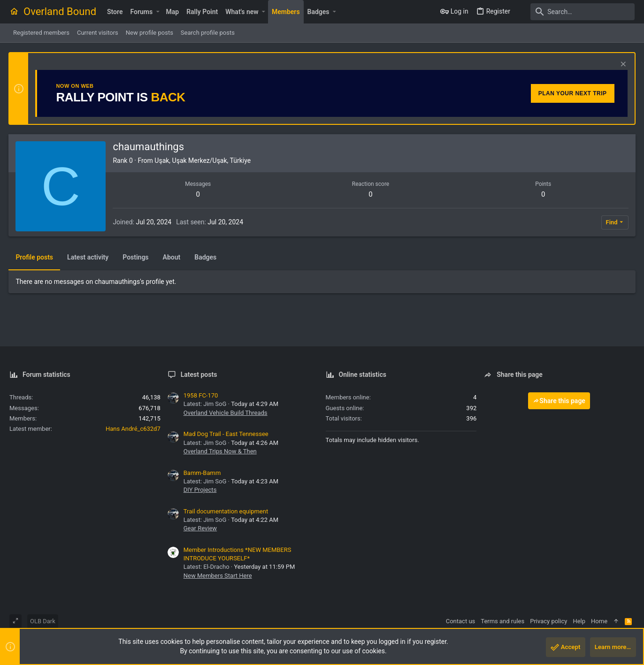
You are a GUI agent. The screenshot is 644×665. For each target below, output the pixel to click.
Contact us (461, 621)
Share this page (559, 401)
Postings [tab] (136, 257)
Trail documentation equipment (226, 511)
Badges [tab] (206, 257)
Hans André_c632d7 (133, 429)
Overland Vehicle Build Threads (226, 413)
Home (599, 621)
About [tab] (172, 257)
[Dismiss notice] (621, 65)
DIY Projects (200, 490)
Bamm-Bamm (202, 473)
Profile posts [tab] (35, 257)
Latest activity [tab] (89, 257)
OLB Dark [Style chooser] (43, 621)
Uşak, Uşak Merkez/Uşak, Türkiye (203, 161)
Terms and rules (502, 621)
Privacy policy (548, 621)
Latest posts (199, 375)
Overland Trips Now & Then (220, 451)
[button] (157, 12)
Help (579, 621)
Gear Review (200, 528)
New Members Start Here (218, 576)
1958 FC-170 (201, 395)
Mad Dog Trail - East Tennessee (226, 434)
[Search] (576, 12)
